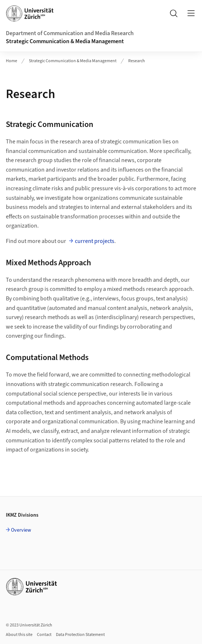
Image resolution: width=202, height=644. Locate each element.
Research (137, 61)
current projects (95, 241)
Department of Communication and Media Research (70, 33)
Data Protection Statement (80, 635)
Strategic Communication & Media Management (65, 41)
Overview (21, 530)
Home (12, 61)
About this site (19, 635)
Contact (44, 635)
